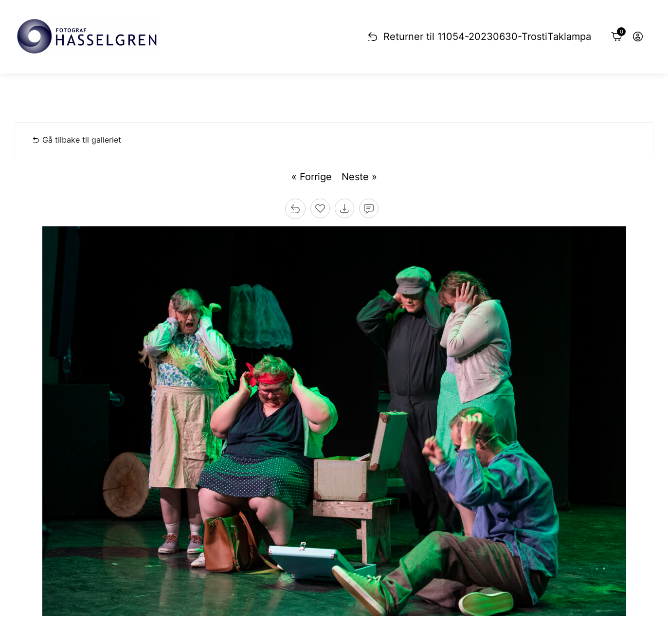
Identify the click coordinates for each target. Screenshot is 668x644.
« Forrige (312, 177)
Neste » (359, 177)
